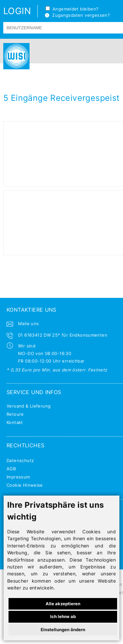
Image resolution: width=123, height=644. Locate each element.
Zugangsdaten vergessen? (77, 15)
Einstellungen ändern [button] (63, 630)
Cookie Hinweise (25, 485)
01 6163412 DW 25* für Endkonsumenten (63, 335)
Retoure (15, 414)
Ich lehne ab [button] (63, 616)
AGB (11, 469)
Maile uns (29, 323)
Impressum (18, 477)
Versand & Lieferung (29, 406)
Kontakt (15, 422)
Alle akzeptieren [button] (63, 604)
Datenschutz (20, 460)
